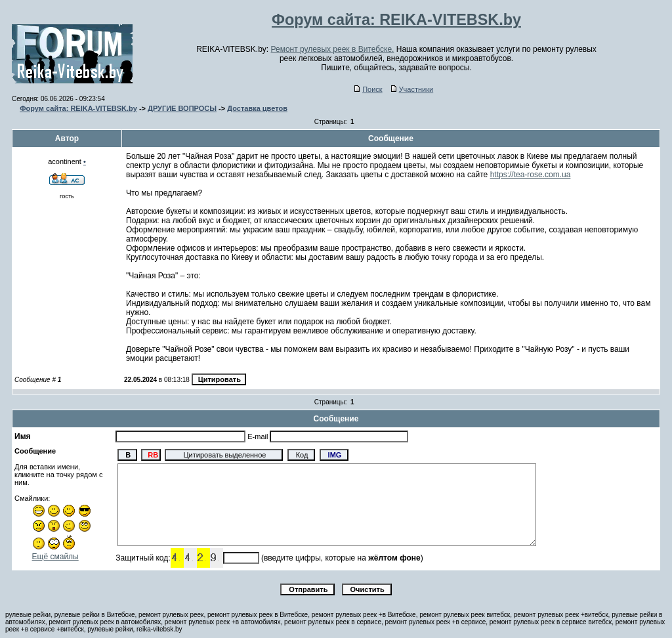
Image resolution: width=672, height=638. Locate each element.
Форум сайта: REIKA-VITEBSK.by (78, 108)
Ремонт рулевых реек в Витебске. (333, 49)
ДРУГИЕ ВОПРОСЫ (182, 108)
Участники (412, 89)
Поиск (368, 89)
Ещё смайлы (55, 557)
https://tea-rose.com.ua (531, 175)
